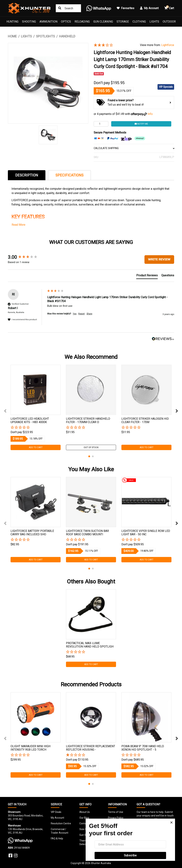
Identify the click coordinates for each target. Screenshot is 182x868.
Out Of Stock (91, 447)
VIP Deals (56, 812)
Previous (5, 411)
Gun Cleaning (103, 22)
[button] (36, 428)
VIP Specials (166, 87)
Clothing (139, 22)
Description (27, 175)
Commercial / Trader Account (60, 831)
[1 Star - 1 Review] (91, 755)
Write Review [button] (159, 259)
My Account (57, 818)
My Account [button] (149, 8)
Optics (66, 22)
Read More (19, 225)
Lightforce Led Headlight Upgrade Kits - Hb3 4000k (30, 420)
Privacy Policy (116, 818)
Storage (123, 22)
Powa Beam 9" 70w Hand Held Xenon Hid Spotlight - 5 (143, 748)
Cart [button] (169, 8)
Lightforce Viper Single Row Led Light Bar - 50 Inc (146, 533)
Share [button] (89, 314)
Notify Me (141, 124)
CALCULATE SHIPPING (134, 148)
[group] (27, 257)
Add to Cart (36, 447)
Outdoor (169, 22)
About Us (85, 812)
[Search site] (60, 8)
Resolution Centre (61, 823)
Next (177, 411)
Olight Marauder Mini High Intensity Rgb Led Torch (30, 748)
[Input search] (68, 8)
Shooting (29, 22)
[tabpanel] (36, 407)
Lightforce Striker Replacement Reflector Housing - (91, 748)
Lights (154, 22)
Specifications (69, 175)
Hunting (12, 22)
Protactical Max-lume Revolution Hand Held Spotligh (90, 645)
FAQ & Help (57, 838)
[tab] (27, 175)
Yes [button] (75, 314)
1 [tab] (89, 456)
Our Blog (84, 818)
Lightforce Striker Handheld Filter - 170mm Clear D (88, 420)
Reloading (82, 22)
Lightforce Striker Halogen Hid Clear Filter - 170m (145, 420)
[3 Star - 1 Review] (114, 45)
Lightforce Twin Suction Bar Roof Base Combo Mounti (87, 533)
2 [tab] (93, 456)
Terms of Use (116, 812)
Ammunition (48, 22)
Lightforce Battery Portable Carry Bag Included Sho (32, 533)
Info (150, 114)
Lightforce (168, 45)
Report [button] (82, 314)
